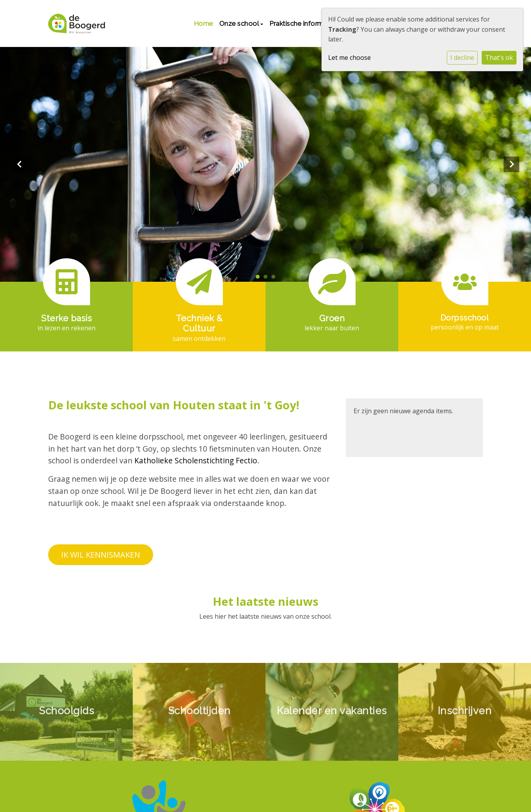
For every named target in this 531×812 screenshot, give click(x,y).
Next (511, 164)
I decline (462, 58)
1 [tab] (260, 279)
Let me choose (349, 58)
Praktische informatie (303, 23)
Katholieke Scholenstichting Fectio (196, 460)
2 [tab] (267, 279)
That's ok (499, 58)
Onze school (240, 23)
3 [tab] (275, 279)
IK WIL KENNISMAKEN (101, 555)
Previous (20, 164)
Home (203, 23)
